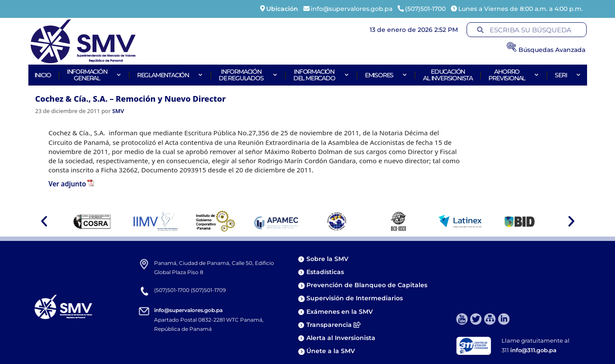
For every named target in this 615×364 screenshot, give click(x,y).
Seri (568, 75)
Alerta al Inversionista (341, 338)
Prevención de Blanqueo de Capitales (367, 285)
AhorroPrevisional (514, 75)
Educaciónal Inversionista (448, 75)
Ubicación (282, 9)
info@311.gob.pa (533, 350)
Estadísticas (326, 272)
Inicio (43, 75)
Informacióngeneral (94, 75)
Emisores (386, 75)
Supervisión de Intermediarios (355, 298)
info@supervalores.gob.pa (188, 310)
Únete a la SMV (331, 351)
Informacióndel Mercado (321, 75)
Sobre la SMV (327, 259)
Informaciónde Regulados (248, 75)
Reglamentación (170, 75)
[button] (44, 221)
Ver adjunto (67, 184)
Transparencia (333, 325)
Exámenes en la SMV (340, 312)
